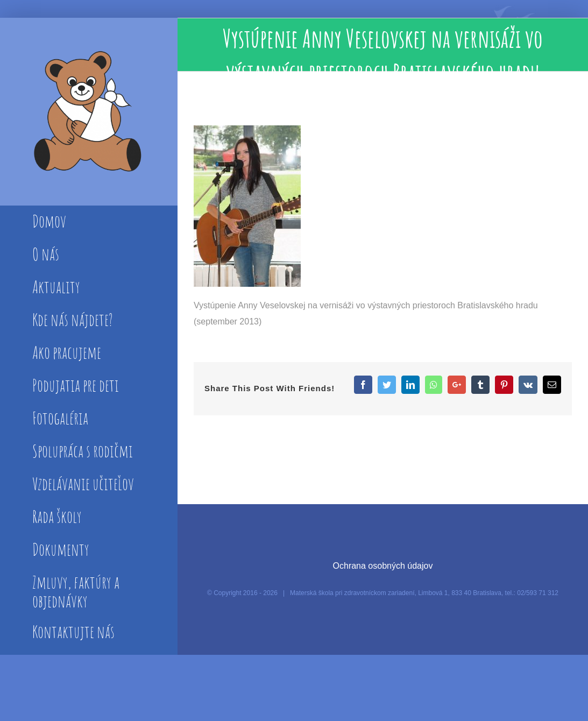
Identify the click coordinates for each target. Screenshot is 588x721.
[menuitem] (88, 222)
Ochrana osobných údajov (383, 566)
